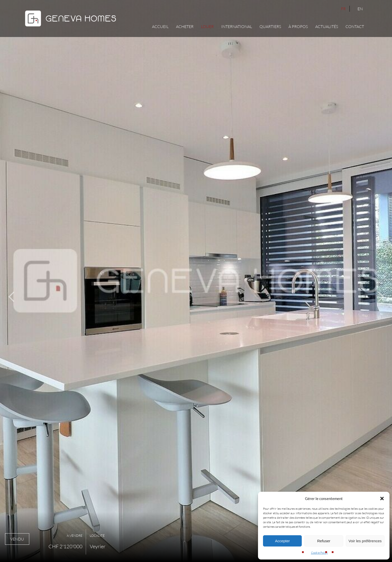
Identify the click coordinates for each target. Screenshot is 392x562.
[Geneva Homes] (70, 28)
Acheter (185, 26)
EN (360, 9)
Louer (207, 26)
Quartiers (270, 26)
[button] (382, 498)
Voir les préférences (365, 541)
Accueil (160, 26)
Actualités (327, 26)
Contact (355, 26)
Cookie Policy (319, 553)
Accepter (282, 541)
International (237, 26)
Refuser (324, 541)
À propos (298, 26)
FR (343, 9)
